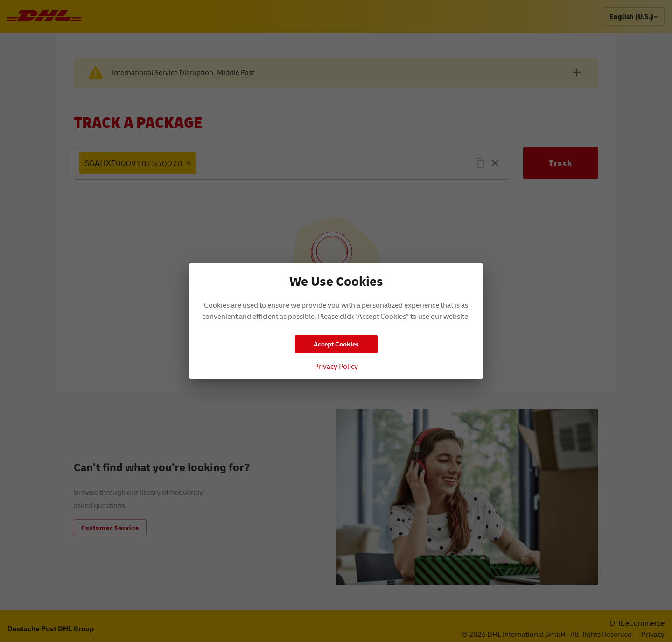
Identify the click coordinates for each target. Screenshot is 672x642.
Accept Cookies (336, 344)
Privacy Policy (336, 366)
